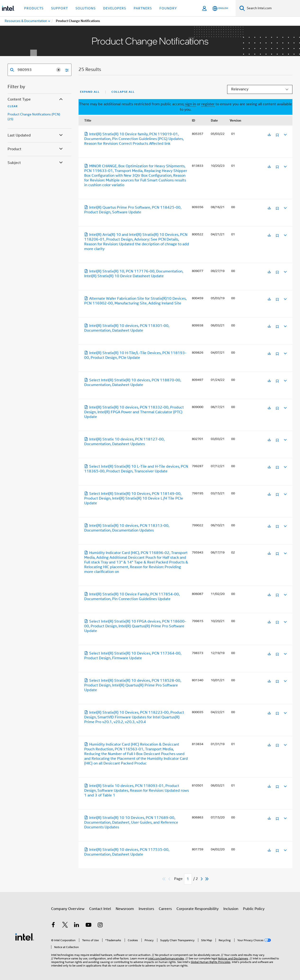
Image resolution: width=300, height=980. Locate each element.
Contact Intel (100, 909)
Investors (146, 909)
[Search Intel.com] (272, 8)
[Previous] (170, 879)
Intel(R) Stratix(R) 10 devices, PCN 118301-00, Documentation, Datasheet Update (127, 328)
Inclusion (231, 909)
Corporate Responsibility (198, 909)
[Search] (242, 8)
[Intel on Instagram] (100, 926)
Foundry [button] (168, 8)
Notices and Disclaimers (233, 958)
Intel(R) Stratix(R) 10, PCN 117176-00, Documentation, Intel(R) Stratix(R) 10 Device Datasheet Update (134, 274)
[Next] (202, 879)
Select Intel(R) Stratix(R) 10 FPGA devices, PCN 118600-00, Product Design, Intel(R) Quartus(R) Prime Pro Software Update (135, 626)
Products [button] (34, 8)
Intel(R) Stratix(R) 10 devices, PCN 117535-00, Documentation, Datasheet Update (127, 852)
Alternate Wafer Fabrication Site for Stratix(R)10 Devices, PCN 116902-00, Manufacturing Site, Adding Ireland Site (135, 301)
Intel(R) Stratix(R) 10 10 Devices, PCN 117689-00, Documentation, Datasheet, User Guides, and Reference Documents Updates (131, 822)
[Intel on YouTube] (88, 926)
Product (36, 149)
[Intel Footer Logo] (25, 937)
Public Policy (254, 909)
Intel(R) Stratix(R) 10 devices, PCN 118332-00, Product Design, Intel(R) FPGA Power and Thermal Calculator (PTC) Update (134, 412)
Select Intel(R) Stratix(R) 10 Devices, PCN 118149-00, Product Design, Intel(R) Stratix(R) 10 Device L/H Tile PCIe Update (134, 498)
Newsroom (125, 909)
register (208, 104)
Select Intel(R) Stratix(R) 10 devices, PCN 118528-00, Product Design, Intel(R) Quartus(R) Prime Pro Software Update (133, 685)
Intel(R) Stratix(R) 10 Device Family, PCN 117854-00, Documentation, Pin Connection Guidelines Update (132, 597)
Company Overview (68, 909)
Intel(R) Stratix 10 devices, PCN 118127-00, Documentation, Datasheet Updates (124, 442)
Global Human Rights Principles (211, 962)
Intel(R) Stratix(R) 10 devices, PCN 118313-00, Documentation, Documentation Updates (127, 528)
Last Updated (36, 135)
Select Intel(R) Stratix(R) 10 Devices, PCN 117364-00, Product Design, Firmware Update (133, 656)
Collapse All (123, 92)
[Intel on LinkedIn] (77, 926)
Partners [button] (143, 8)
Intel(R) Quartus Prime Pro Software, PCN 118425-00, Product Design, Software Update (133, 210)
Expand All (90, 92)
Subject (36, 163)
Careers (165, 909)
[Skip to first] (164, 879)
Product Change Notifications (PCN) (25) (34, 117)
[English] (220, 8)
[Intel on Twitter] (65, 926)
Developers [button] (115, 8)
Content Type (36, 99)
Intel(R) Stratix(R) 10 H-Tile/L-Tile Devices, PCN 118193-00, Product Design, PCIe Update (135, 355)
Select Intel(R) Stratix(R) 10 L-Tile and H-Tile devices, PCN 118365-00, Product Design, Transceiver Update (136, 469)
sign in (190, 104)
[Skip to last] (207, 879)
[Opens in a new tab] (269, 135)
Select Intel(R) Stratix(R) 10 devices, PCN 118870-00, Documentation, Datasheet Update (133, 382)
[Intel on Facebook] (53, 926)
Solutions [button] (86, 8)
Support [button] (60, 8)
